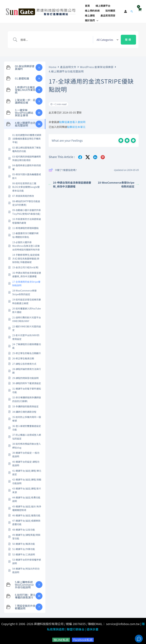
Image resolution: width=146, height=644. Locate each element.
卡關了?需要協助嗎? (63, 168)
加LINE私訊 (61, 638)
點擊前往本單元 (76, 125)
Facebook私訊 (83, 638)
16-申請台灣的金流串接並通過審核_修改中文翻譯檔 (70, 183)
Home (53, 65)
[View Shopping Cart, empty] (140, 10)
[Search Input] (56, 38)
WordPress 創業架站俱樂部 (97, 65)
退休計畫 (92, 627)
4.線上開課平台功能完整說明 (66, 70)
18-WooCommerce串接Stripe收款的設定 (118, 183)
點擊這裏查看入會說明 (72, 120)
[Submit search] (128, 38)
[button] (96, 19)
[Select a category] (107, 38)
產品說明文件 (68, 65)
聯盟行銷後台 (76, 627)
